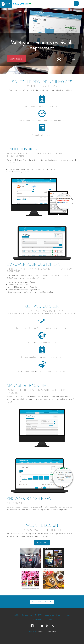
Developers (49, 615)
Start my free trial (42, 602)
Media (68, 615)
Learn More (42, 543)
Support (33, 615)
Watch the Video (66, 59)
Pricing (25, 615)
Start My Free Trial (16, 59)
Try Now (17, 615)
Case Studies (37, 619)
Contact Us (48, 619)
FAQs (40, 615)
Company (60, 615)
